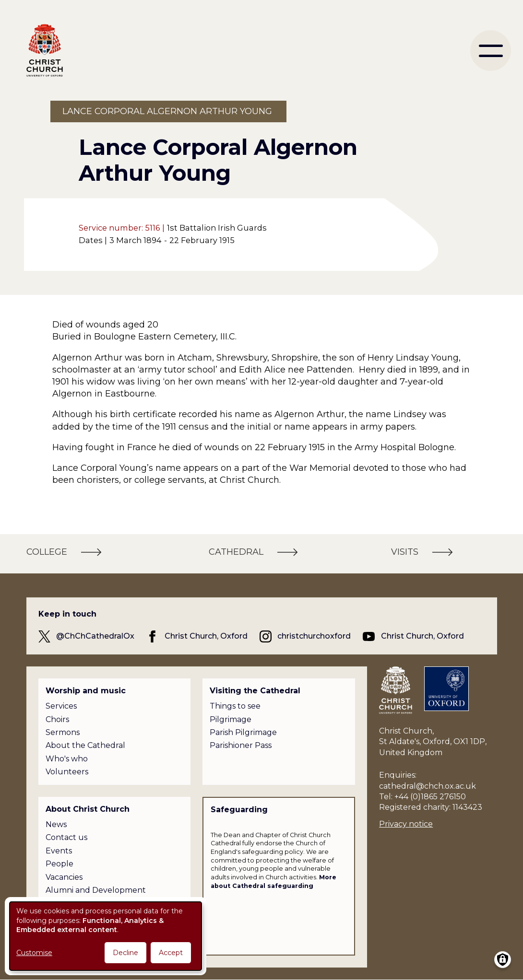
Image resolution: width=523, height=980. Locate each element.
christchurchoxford (314, 636)
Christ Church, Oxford (206, 636)
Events (59, 851)
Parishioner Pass (241, 745)
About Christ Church (88, 809)
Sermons (63, 732)
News (56, 824)
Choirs (57, 719)
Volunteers (67, 772)
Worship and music (86, 691)
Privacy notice (406, 824)
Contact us (66, 837)
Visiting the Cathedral (255, 691)
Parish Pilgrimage (243, 732)
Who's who (67, 759)
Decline (125, 953)
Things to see (235, 706)
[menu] (491, 51)
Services (61, 706)
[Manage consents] (503, 960)
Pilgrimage (231, 719)
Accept (171, 953)
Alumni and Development (96, 890)
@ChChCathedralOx (95, 636)
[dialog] (106, 936)
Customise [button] (34, 953)
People (59, 864)
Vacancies (64, 877)
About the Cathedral (85, 745)
